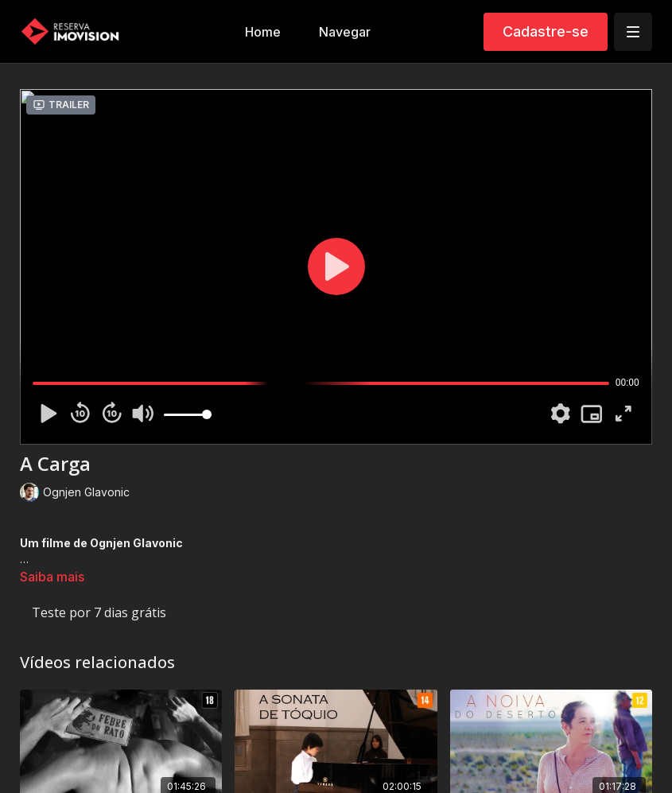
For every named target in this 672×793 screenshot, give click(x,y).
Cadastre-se (546, 31)
